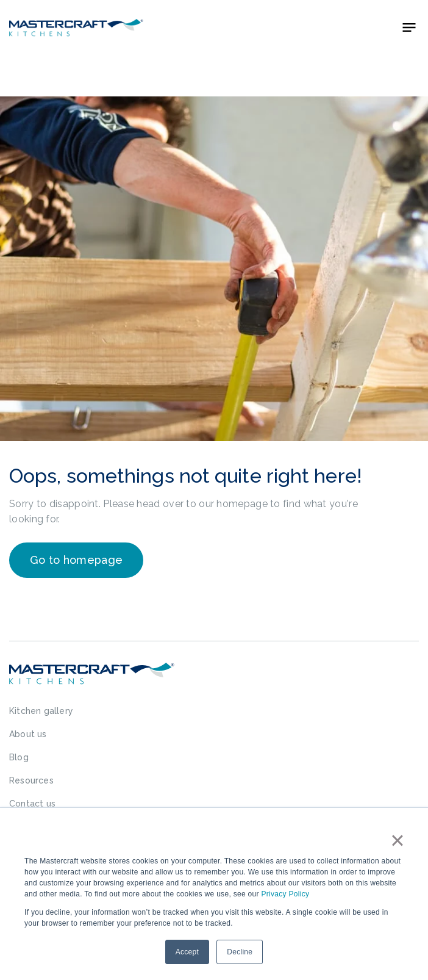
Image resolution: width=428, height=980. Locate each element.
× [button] (398, 840)
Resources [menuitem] (31, 780)
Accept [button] (187, 952)
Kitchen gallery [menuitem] (41, 711)
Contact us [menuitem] (32, 804)
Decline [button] (240, 952)
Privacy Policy (285, 894)
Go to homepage (76, 560)
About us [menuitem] (28, 734)
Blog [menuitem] (19, 757)
